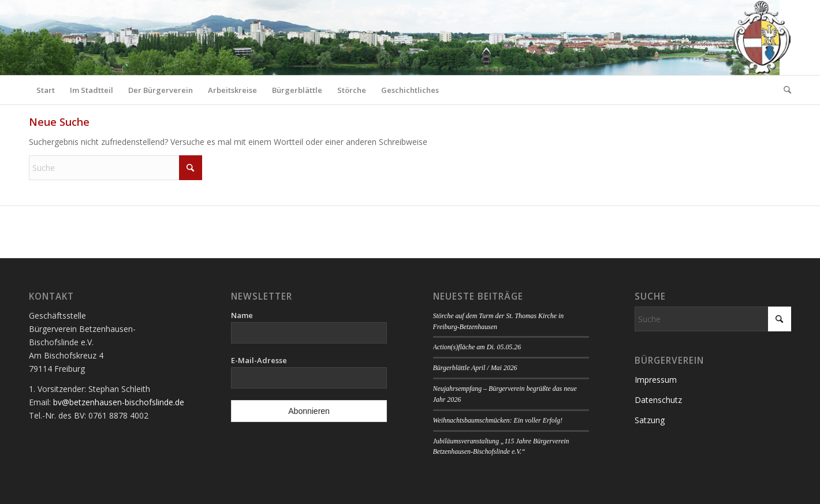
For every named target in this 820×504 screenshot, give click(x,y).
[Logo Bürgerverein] (762, 38)
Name (242, 315)
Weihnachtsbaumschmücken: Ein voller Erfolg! (498, 420)
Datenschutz (658, 400)
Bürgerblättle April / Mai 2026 (475, 368)
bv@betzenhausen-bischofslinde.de (119, 402)
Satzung (650, 420)
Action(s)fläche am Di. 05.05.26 (477, 347)
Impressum (656, 380)
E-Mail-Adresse (259, 360)
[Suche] (784, 90)
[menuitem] (46, 90)
